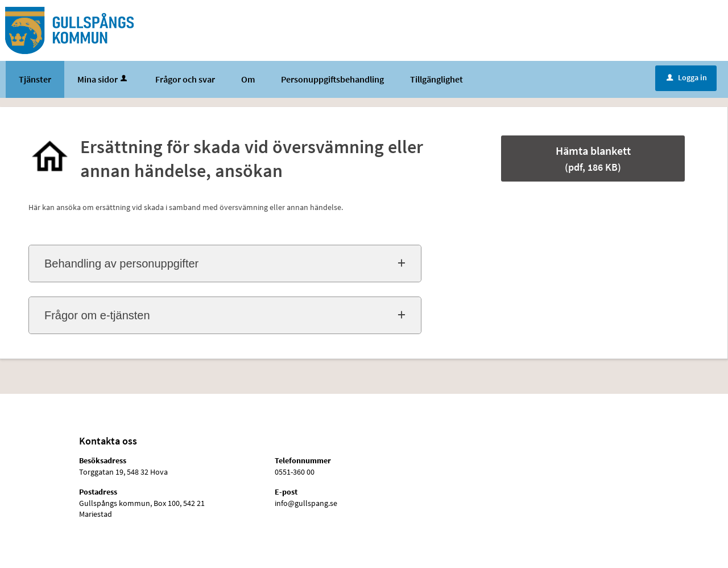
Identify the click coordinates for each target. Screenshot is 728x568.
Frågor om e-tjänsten (97, 315)
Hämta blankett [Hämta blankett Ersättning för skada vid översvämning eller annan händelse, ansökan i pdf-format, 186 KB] (593, 159)
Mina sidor (103, 79)
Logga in (687, 77)
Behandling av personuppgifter (121, 264)
